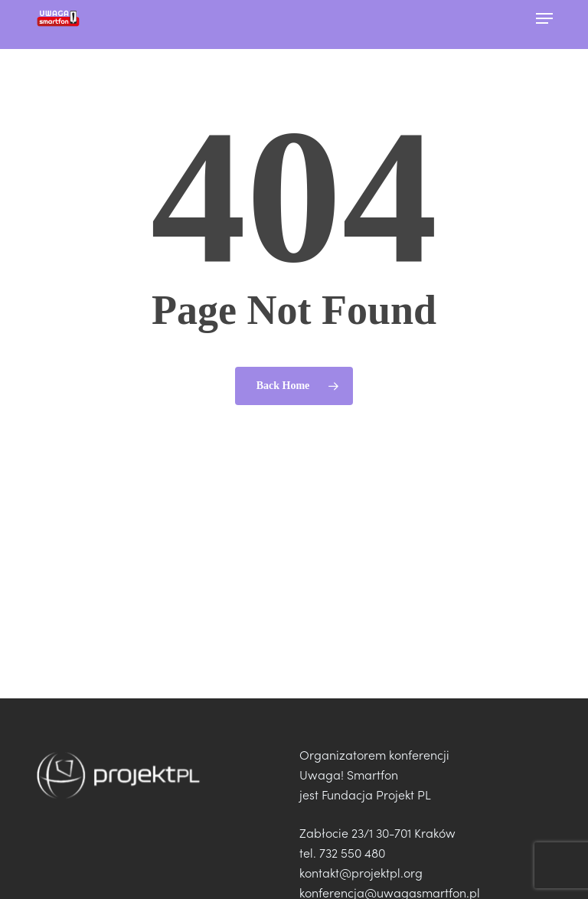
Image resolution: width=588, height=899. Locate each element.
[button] (544, 18)
